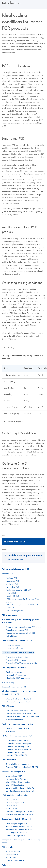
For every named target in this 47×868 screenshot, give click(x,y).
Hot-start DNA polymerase (16, 675)
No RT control (11, 858)
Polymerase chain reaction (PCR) (16, 569)
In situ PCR (10, 608)
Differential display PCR (15, 611)
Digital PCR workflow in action (18, 782)
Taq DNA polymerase (15, 672)
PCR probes (11, 731)
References (7, 865)
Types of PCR (8, 573)
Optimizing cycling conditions (18, 657)
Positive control (12, 855)
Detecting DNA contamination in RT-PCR (22, 767)
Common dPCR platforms (16, 835)
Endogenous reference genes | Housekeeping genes (21, 841)
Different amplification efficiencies (19, 711)
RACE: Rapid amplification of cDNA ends (22, 605)
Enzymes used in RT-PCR (16, 752)
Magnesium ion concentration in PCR (21, 633)
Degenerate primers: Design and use (17, 640)
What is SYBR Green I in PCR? (18, 728)
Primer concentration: (14, 648)
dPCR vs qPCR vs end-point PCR (15, 795)
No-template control (14, 852)
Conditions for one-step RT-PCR (18, 749)
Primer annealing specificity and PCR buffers (23, 627)
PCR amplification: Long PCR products (18, 652)
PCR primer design (10, 615)
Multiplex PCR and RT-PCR (16, 755)
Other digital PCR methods (16, 832)
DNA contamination (10, 760)
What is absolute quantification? (18, 699)
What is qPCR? (12, 806)
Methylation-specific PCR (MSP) (19, 590)
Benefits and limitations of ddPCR (19, 826)
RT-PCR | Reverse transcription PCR (17, 736)
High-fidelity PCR (13, 596)
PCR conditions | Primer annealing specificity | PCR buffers (22, 621)
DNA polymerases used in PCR (15, 667)
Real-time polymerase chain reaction (17, 724)
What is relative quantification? (18, 702)
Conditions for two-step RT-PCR (18, 746)
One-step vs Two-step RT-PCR (18, 740)
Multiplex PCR (11, 578)
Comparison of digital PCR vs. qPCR (20, 812)
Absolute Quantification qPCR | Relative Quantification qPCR (19, 693)
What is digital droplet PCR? (17, 823)
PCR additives (11, 636)
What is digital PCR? (14, 776)
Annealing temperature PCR (17, 630)
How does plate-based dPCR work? (20, 829)
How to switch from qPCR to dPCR (19, 815)
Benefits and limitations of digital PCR (20, 788)
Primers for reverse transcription (19, 743)
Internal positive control (15, 861)
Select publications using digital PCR (20, 791)
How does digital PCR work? (17, 779)
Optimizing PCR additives (16, 660)
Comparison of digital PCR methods (17, 819)
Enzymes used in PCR (15, 542)
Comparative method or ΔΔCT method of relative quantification (22, 718)
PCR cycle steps (9, 682)
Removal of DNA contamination (18, 764)
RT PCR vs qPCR (12, 809)
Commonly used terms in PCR (14, 687)
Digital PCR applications (15, 785)
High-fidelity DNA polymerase (18, 678)
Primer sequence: (13, 645)
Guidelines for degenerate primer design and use (25, 557)
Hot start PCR (11, 593)
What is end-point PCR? (15, 803)
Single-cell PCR (12, 584)
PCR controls (7, 847)
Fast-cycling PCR (12, 587)
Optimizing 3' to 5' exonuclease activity (22, 663)
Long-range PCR (12, 581)
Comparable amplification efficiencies (21, 714)
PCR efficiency (8, 706)
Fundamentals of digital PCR (14, 771)
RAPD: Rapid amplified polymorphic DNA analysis (22, 600)
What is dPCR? (12, 800)
